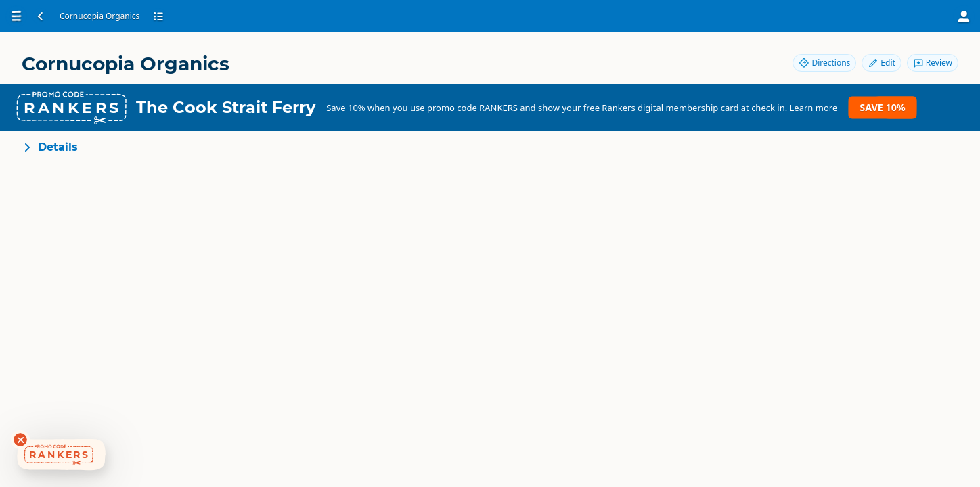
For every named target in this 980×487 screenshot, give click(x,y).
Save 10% (882, 107)
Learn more (814, 108)
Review (933, 63)
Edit (881, 63)
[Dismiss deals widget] (20, 440)
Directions (824, 63)
